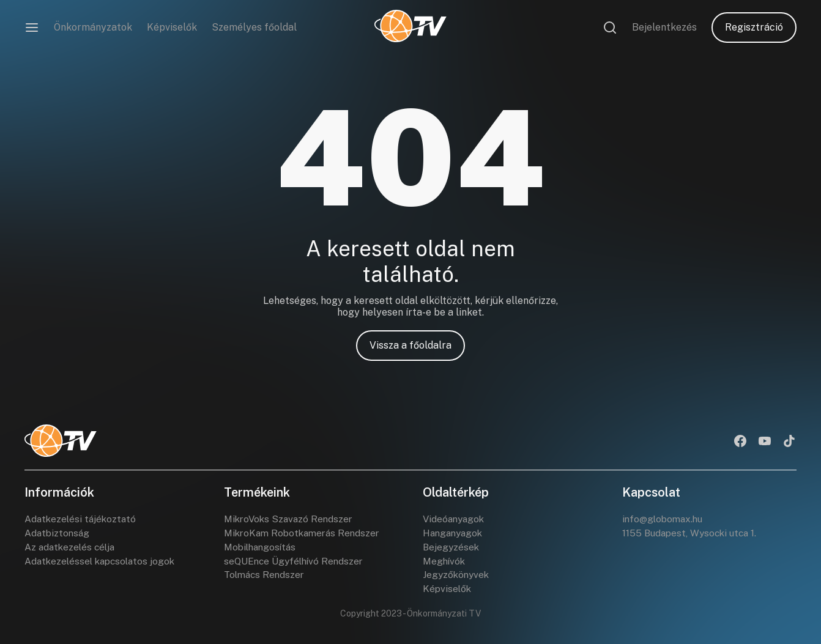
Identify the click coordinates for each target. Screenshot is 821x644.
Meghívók (445, 563)
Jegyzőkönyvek (457, 578)
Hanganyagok (455, 534)
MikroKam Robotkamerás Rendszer (306, 534)
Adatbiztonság (58, 534)
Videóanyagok (455, 519)
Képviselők (172, 27)
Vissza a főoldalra (410, 345)
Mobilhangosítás (262, 548)
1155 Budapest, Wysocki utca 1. (692, 534)
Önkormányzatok (93, 27)
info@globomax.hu (665, 519)
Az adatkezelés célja (72, 548)
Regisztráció (754, 27)
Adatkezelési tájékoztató (82, 519)
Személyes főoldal (254, 27)
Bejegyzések (452, 548)
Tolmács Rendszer (266, 578)
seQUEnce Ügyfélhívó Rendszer (296, 563)
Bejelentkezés (664, 27)
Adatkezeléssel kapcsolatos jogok (103, 563)
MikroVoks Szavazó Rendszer (291, 519)
